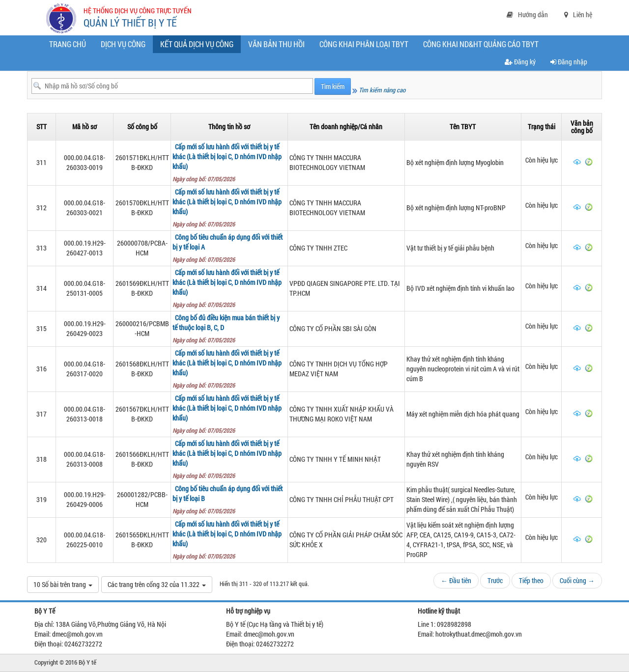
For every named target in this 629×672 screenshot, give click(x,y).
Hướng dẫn (527, 14)
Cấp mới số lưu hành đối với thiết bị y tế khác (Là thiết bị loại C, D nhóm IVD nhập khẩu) (227, 156)
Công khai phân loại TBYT (364, 44)
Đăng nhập (569, 62)
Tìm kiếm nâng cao (379, 90)
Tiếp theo (531, 580)
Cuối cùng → (577, 580)
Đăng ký (520, 62)
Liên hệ (578, 14)
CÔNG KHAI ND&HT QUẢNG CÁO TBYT (481, 44)
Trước (495, 580)
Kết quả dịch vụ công (199, 46)
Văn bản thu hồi (276, 44)
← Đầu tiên (456, 580)
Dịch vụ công (123, 44)
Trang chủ (68, 44)
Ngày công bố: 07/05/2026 (205, 179)
